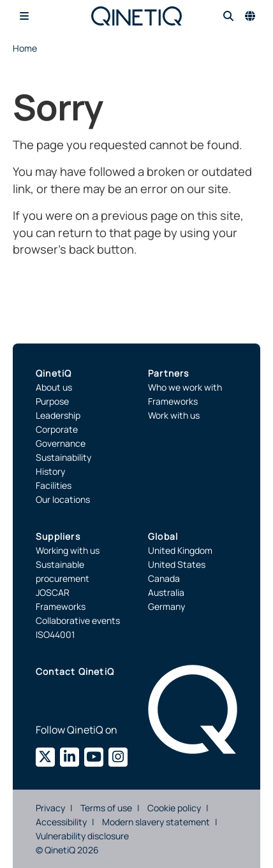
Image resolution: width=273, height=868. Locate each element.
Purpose (52, 401)
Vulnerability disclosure (82, 836)
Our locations (63, 499)
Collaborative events (78, 620)
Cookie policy (174, 808)
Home (25, 48)
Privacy (50, 808)
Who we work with (185, 387)
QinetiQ (54, 373)
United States (177, 564)
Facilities (54, 485)
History (50, 471)
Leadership (58, 415)
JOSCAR (53, 592)
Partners (169, 373)
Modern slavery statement (156, 822)
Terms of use (106, 808)
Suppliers (58, 536)
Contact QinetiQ (75, 671)
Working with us (68, 550)
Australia (166, 592)
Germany (166, 606)
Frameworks (173, 401)
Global (163, 536)
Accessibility (61, 822)
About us (54, 387)
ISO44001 (55, 634)
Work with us (174, 415)
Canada (164, 578)
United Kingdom (180, 550)
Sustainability (63, 457)
